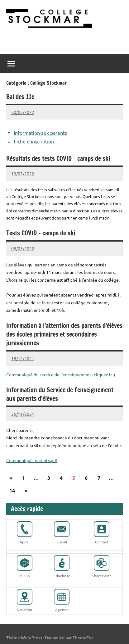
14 (12, 490)
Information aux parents (40, 133)
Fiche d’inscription (34, 141)
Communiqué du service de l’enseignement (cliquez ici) (61, 374)
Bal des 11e (20, 97)
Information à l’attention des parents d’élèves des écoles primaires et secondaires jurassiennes (64, 334)
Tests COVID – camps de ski (41, 233)
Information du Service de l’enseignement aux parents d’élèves (60, 394)
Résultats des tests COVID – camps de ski (58, 159)
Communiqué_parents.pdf (32, 460)
